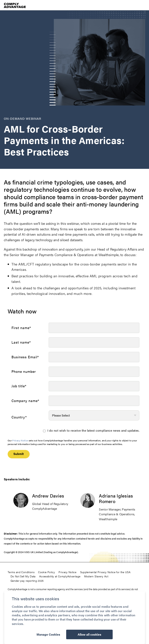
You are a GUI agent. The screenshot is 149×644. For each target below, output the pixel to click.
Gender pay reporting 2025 (27, 581)
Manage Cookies (48, 634)
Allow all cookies (89, 634)
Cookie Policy (46, 572)
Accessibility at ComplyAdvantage (60, 576)
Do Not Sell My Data (23, 576)
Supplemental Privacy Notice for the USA (105, 572)
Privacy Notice (20, 440)
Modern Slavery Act (96, 576)
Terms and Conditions (21, 572)
